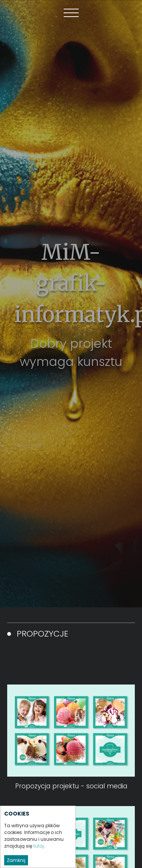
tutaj (39, 846)
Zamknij (16, 860)
